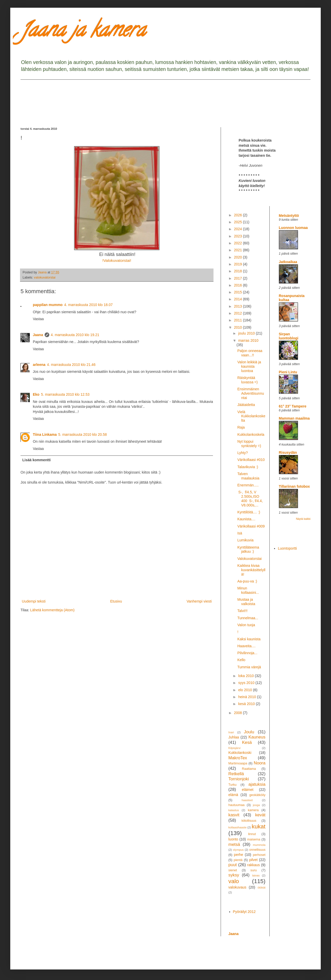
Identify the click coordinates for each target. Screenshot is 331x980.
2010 (238, 327)
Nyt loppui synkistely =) (249, 444)
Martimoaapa (238, 763)
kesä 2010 (247, 704)
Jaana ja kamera (83, 32)
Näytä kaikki (303, 519)
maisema (254, 839)
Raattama (249, 769)
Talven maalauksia (248, 476)
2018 (238, 271)
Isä (240, 533)
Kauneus (257, 737)
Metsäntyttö (289, 216)
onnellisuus (257, 850)
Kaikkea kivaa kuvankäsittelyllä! (251, 570)
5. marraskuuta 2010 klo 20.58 (82, 434)
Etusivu (116, 601)
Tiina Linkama (45, 434)
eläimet (248, 790)
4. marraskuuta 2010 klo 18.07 (88, 305)
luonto (233, 839)
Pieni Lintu (288, 372)
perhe (239, 855)
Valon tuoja (246, 625)
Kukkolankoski (240, 753)
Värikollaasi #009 (251, 526)
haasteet (247, 800)
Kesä (247, 742)
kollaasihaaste (237, 827)
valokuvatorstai (45, 278)
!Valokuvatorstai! (117, 260)
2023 (238, 236)
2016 (238, 285)
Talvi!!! (242, 611)
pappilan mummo (48, 305)
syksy (234, 875)
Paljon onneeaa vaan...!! (250, 353)
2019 (238, 264)
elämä (233, 795)
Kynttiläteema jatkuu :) (248, 549)
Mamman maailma (294, 418)
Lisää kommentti (36, 460)
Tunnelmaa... (248, 618)
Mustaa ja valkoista (246, 602)
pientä (238, 860)
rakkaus (254, 865)
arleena (39, 365)
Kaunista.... (246, 519)
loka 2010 (246, 676)
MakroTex (238, 758)
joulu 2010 (247, 333)
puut (233, 865)
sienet (233, 870)
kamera (253, 810)
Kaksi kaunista (249, 639)
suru (254, 870)
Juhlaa (234, 737)
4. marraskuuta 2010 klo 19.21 (75, 335)
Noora (260, 763)
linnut (252, 834)
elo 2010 (246, 690)
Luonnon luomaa (293, 228)
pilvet (253, 860)
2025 (238, 222)
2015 (238, 292)
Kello (241, 660)
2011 (238, 320)
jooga (256, 805)
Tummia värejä (249, 667)
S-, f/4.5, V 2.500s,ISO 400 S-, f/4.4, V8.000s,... (250, 498)
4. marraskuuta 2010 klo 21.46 (71, 365)
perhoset (259, 855)
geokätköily (257, 795)
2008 (238, 713)
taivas (256, 875)
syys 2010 (247, 683)
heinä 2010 (247, 697)
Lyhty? (243, 453)
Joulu (249, 732)
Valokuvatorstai (250, 559)
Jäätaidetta (246, 405)
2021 (238, 250)
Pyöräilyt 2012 (244, 912)
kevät (260, 815)
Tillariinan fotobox (294, 486)
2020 (238, 257)
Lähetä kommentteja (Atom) (52, 610)
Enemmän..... (248, 485)
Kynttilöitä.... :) (249, 512)
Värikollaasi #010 (251, 460)
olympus (238, 850)
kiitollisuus (249, 821)
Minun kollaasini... (248, 590)
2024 (238, 229)
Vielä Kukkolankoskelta (251, 416)
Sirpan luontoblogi (289, 336)
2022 (238, 243)
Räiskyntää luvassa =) (247, 380)
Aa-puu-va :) (247, 581)
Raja (241, 427)
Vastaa (38, 319)
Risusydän (288, 452)
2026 (238, 215)
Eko (36, 394)
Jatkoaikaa (288, 262)
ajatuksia (257, 784)
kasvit (234, 815)
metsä (234, 844)
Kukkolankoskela (251, 434)
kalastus (234, 810)
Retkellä (236, 774)
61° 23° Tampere (293, 406)
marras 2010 (248, 340)
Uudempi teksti (34, 601)
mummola (259, 845)
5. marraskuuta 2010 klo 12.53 (65, 394)
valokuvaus (237, 887)
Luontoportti (287, 548)
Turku (232, 785)
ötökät (261, 887)
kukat (259, 826)
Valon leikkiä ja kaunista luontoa (249, 366)
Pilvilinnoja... (247, 653)
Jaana (38, 335)
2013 (238, 306)
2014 (238, 299)
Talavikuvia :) (248, 467)
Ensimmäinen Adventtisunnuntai (251, 393)
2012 (238, 313)
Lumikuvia (245, 540)
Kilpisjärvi (234, 748)
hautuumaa (236, 805)
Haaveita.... (246, 646)
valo (234, 881)
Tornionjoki (239, 779)
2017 (238, 278)
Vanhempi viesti (199, 601)
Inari (231, 732)
